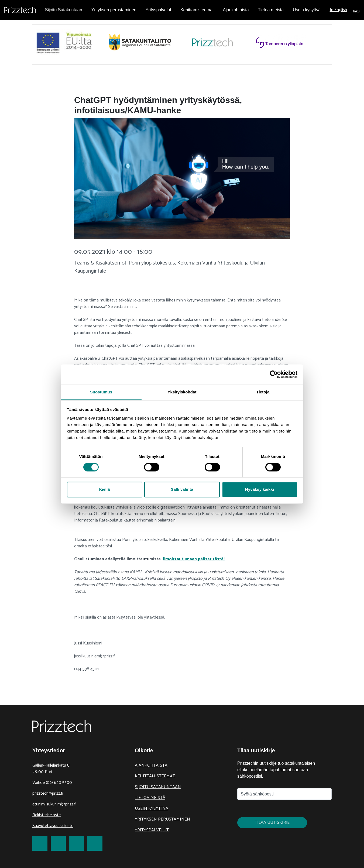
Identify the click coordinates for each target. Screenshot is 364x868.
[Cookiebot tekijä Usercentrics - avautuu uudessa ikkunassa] (274, 374)
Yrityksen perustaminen (162, 819)
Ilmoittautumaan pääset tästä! (194, 559)
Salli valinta (182, 490)
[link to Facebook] (40, 843)
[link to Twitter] (58, 843)
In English (338, 10)
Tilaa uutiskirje (272, 823)
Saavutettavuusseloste (53, 826)
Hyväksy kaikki (260, 490)
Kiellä (104, 490)
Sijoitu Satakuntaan (158, 787)
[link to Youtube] (95, 843)
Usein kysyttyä (152, 809)
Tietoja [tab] (263, 392)
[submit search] (356, 10)
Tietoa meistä (150, 798)
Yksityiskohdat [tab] (182, 392)
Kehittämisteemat (155, 776)
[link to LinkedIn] (77, 843)
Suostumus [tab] (101, 392)
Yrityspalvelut (152, 830)
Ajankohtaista (151, 765)
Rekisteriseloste (47, 815)
